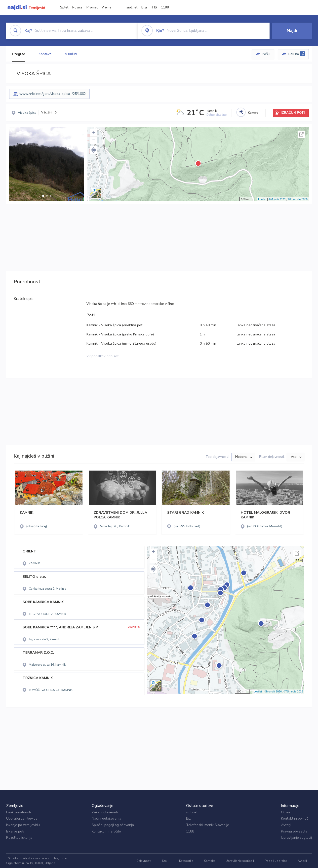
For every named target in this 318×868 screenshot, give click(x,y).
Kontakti (45, 54)
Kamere (253, 113)
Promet (92, 7)
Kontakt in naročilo (106, 831)
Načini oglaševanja (106, 818)
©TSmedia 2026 (298, 199)
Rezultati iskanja (19, 838)
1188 (165, 7)
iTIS (154, 7)
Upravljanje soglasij (296, 838)
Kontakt (209, 861)
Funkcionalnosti (19, 812)
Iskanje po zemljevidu (23, 825)
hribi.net (113, 356)
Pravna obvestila (294, 831)
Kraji (165, 861)
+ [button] (94, 133)
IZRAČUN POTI (293, 113)
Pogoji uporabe (276, 861)
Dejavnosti (144, 861)
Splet (64, 7)
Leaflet (262, 199)
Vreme (107, 7)
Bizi (144, 7)
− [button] (94, 141)
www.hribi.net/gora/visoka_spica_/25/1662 (53, 94)
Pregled (19, 54)
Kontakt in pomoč (295, 818)
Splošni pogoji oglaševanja (113, 825)
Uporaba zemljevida (22, 818)
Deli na (296, 54)
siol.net (132, 7)
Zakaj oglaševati (105, 812)
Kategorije (186, 861)
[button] (43, 196)
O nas (286, 812)
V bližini (71, 54)
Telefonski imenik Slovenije (208, 825)
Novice (77, 7)
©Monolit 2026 (277, 199)
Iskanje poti (15, 831)
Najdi (292, 31)
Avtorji (286, 825)
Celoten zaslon (301, 134)
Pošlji (266, 54)
